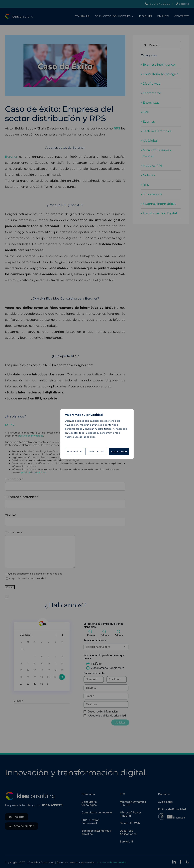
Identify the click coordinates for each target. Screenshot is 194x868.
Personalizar (75, 452)
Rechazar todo (97, 452)
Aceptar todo (119, 452)
